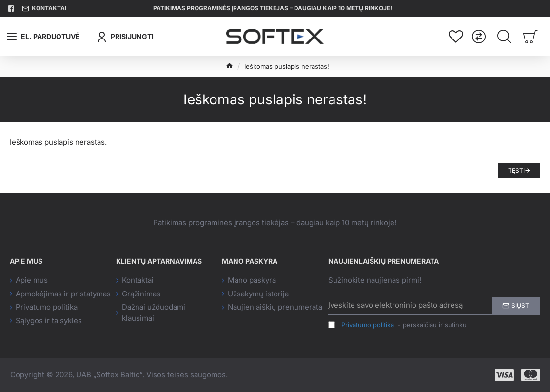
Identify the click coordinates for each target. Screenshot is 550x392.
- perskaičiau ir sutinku (397, 325)
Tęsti (516, 170)
